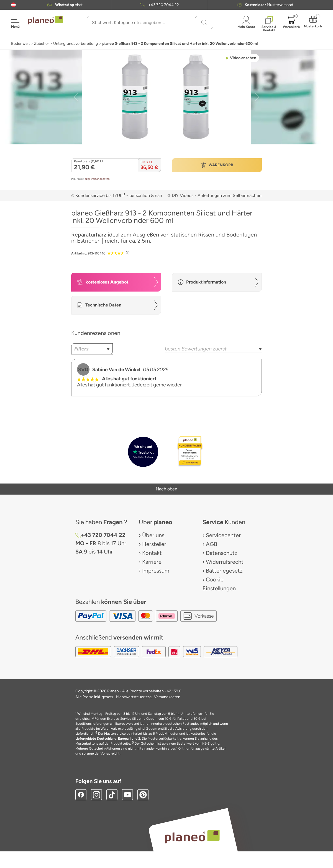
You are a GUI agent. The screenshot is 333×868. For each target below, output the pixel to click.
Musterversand (269, 5)
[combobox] (92, 349)
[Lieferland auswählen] (13, 5)
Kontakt (152, 553)
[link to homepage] (45, 20)
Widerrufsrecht (225, 562)
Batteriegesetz (224, 571)
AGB (212, 544)
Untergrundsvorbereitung (75, 44)
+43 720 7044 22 (164, 5)
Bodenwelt (21, 44)
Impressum (156, 571)
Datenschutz (222, 553)
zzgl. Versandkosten (97, 179)
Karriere (152, 562)
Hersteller (154, 544)
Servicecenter (223, 535)
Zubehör (42, 44)
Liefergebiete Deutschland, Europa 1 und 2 (108, 739)
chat (69, 5)
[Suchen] (204, 22)
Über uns (153, 535)
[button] (13, 5)
